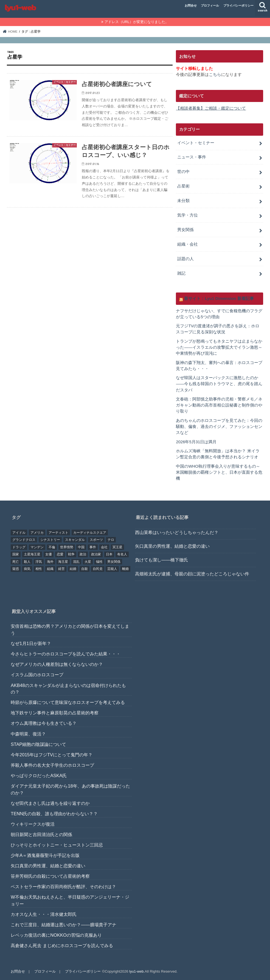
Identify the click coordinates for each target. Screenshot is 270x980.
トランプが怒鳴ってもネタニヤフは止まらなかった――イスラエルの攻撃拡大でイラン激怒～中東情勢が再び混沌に (219, 347)
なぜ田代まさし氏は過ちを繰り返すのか (50, 803)
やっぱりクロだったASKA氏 (39, 776)
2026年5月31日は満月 (196, 442)
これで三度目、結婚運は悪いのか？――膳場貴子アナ (64, 925)
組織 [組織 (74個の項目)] (50, 569)
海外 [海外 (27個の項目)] (50, 562)
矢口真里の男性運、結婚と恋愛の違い (172, 546)
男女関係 (185, 230)
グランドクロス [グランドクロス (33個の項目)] (24, 540)
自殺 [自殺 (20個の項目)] (85, 569)
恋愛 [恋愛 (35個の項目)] (60, 554)
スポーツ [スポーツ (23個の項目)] (96, 540)
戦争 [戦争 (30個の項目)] (71, 554)
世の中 (183, 172)
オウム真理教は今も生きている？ (44, 723)
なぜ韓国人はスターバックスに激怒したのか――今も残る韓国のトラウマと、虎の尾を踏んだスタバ (219, 384)
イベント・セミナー (196, 143)
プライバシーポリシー (238, 5)
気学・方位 (188, 215)
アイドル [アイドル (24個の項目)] (19, 533)
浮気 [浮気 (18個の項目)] (39, 562)
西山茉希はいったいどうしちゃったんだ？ (177, 532)
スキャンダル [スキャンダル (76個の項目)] (75, 540)
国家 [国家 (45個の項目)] (16, 554)
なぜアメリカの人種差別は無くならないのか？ (57, 664)
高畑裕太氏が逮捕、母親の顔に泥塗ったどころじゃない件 (192, 574)
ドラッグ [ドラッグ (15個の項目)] (19, 547)
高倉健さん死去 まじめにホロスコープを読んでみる (62, 946)
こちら (215, 75)
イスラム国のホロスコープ (37, 675)
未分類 (183, 201)
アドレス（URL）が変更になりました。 (137, 22)
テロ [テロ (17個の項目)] (111, 540)
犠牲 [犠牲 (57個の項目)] (99, 562)
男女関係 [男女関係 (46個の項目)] (114, 562)
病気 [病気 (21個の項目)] (27, 569)
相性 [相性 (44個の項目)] (39, 569)
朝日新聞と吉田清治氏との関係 (41, 834)
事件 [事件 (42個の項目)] (93, 547)
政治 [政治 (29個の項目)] (83, 554)
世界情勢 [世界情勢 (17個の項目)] (67, 547)
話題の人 (185, 259)
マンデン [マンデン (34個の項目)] (37, 547)
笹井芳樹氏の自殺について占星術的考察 (50, 876)
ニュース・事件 (192, 157)
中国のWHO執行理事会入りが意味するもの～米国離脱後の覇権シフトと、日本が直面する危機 (219, 472)
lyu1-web (137, 971)
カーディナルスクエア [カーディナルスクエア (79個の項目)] (90, 533)
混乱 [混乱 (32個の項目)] (76, 562)
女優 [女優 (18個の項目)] (49, 554)
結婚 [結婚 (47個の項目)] (73, 569)
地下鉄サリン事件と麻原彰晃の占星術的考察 (55, 713)
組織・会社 (188, 244)
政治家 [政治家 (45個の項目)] (96, 554)
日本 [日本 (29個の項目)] (109, 554)
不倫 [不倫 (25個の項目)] (52, 547)
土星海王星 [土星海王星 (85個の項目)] (32, 554)
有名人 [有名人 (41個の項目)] (122, 554)
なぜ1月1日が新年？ (31, 643)
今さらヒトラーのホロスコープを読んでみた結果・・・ (66, 654)
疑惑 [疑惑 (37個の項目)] (16, 569)
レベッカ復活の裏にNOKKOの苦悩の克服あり (56, 935)
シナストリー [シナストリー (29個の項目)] (50, 540)
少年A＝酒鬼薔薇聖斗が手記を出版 (45, 855)
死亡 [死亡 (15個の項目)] (16, 562)
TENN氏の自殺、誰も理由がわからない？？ (54, 814)
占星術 (183, 186)
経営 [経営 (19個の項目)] (61, 569)
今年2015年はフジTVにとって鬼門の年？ (52, 755)
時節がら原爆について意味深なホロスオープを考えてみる (68, 702)
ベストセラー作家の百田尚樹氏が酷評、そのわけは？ (63, 887)
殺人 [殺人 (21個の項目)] (27, 562)
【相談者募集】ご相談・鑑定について (211, 108)
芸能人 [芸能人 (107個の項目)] (112, 569)
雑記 (181, 273)
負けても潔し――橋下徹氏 (161, 560)
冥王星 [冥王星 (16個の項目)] (117, 547)
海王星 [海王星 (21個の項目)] (63, 562)
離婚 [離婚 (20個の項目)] (125, 569)
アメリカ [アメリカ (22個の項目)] (37, 533)
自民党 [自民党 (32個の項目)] (98, 569)
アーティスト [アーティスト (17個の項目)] (58, 533)
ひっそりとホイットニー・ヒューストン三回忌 (57, 845)
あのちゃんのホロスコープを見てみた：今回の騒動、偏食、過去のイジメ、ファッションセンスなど (219, 427)
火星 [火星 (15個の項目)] (88, 562)
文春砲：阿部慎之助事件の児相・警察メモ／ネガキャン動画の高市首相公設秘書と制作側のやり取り (219, 405)
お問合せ (191, 5)
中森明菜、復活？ (28, 734)
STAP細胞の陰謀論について (38, 744)
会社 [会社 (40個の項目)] (104, 547)
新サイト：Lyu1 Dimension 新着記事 (219, 299)
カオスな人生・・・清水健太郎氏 (44, 914)
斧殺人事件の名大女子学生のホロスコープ (52, 765)
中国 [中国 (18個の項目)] (81, 547)
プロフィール (210, 5)
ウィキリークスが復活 (33, 824)
